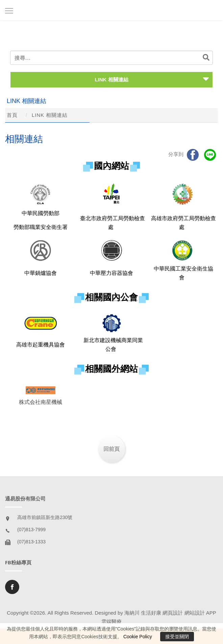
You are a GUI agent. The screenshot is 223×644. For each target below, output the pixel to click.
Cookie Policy (138, 637)
